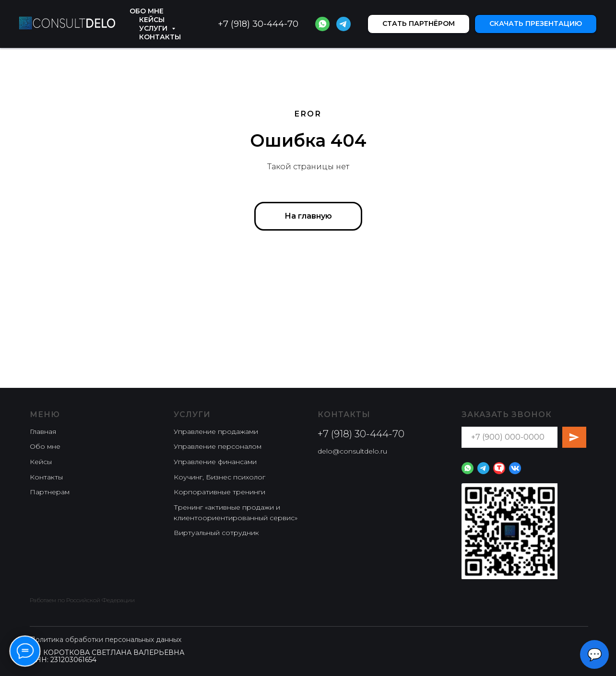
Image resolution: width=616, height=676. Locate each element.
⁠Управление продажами (216, 431)
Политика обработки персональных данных (106, 640)
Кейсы (152, 20)
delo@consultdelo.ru (352, 451)
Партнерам (50, 492)
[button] (419, 24)
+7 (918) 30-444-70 (361, 434)
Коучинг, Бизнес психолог (219, 477)
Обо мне (147, 11)
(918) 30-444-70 (263, 24)
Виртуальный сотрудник (216, 533)
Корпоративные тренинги (219, 492)
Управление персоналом (218, 446)
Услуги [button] (154, 28)
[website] (322, 24)
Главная (43, 431)
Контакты (160, 37)
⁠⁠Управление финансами (215, 462)
